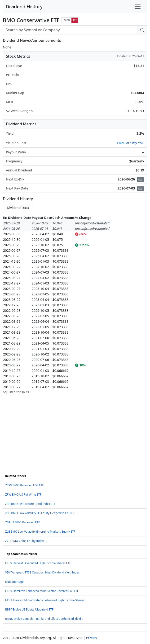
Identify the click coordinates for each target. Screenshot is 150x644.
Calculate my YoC (130, 143)
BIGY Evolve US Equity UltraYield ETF (29, 609)
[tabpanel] (75, 305)
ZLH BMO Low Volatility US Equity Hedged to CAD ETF (41, 513)
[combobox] (70, 30)
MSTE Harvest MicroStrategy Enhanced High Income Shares (45, 600)
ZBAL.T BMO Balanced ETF (22, 522)
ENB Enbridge (14, 582)
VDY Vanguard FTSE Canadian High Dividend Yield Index (42, 572)
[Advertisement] (75, 428)
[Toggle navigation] (138, 7)
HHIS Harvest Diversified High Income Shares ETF (38, 563)
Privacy (91, 638)
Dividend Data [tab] (18, 208)
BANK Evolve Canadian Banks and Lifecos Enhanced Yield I (44, 619)
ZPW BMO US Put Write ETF (23, 495)
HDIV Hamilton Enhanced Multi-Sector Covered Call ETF (42, 591)
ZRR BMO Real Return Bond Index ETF (30, 504)
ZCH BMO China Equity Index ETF (27, 541)
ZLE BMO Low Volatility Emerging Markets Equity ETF (40, 532)
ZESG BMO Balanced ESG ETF (24, 485)
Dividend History (24, 7)
